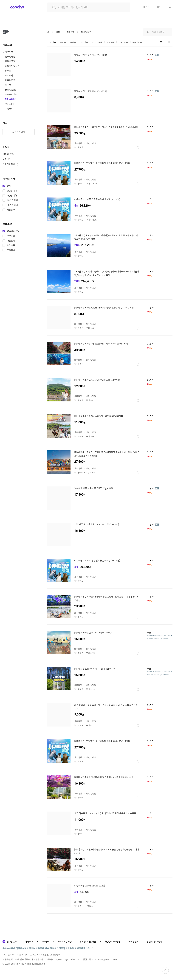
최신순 (63, 42)
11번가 (8, 154)
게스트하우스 (11, 94)
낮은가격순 (123, 42)
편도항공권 (10, 56)
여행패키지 (10, 109)
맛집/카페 (10, 104)
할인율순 (84, 42)
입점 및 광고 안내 (155, 942)
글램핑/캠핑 (11, 90)
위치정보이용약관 (88, 942)
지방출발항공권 (12, 66)
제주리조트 (10, 80)
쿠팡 (6, 159)
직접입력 (11, 210)
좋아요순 (110, 42)
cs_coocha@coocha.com (67, 959)
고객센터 (45, 942)
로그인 (146, 7)
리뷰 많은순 (97, 42)
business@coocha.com (106, 959)
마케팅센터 (134, 942)
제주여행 (9, 52)
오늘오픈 (11, 245)
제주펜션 (9, 85)
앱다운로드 (12, 942)
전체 (9, 186)
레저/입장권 (11, 99)
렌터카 (8, 71)
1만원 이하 (12, 191)
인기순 (53, 42)
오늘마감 (11, 250)
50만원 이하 (13, 205)
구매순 (73, 42)
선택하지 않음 (13, 231)
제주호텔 (9, 75)
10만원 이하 (13, 200)
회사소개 (29, 942)
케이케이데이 (10, 164)
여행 (58, 32)
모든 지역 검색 (19, 132)
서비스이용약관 (64, 942)
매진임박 (11, 241)
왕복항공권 (10, 61)
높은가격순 (137, 42)
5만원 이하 (12, 196)
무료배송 (11, 236)
